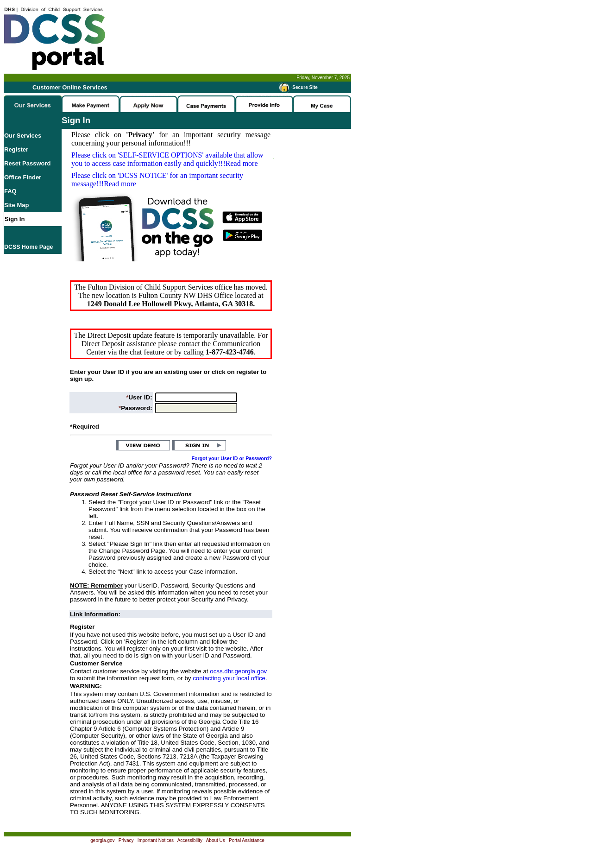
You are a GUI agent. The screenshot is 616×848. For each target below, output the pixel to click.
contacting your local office (229, 678)
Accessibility (190, 840)
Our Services (23, 136)
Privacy (126, 840)
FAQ (10, 191)
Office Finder (23, 177)
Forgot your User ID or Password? (232, 458)
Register (16, 149)
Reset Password (27, 163)
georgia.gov (102, 840)
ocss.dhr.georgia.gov (238, 671)
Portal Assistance (247, 840)
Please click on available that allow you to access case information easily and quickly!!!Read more (167, 159)
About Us (216, 840)
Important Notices (156, 840)
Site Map (16, 205)
